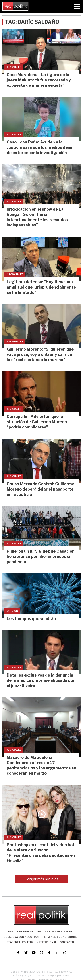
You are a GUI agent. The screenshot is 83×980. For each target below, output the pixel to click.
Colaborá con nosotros (21, 937)
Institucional (46, 942)
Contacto (67, 942)
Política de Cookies (58, 932)
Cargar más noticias (41, 879)
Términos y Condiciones (60, 937)
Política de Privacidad (25, 932)
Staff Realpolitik (20, 942)
